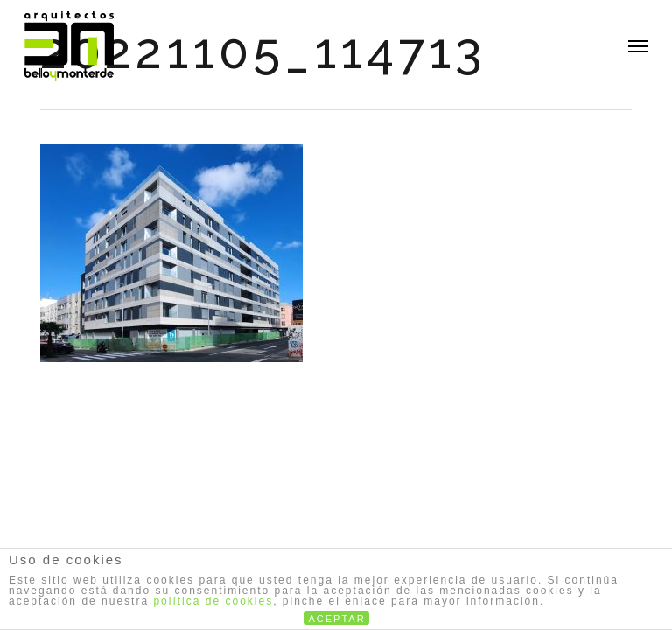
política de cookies (213, 601)
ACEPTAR (337, 619)
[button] (638, 45)
